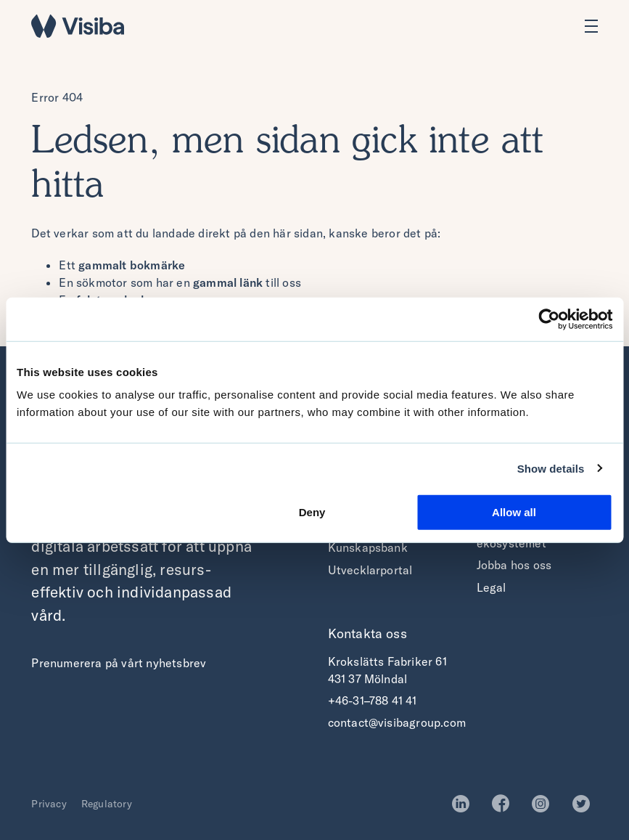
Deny (312, 512)
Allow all (514, 512)
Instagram (544, 804)
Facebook (505, 804)
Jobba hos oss (514, 565)
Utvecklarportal (370, 570)
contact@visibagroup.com (397, 722)
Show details (551, 468)
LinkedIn (465, 804)
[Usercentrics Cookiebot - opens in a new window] (549, 319)
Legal (492, 587)
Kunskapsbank (368, 547)
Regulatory (107, 804)
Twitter (585, 804)
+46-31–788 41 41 (373, 701)
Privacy (49, 804)
